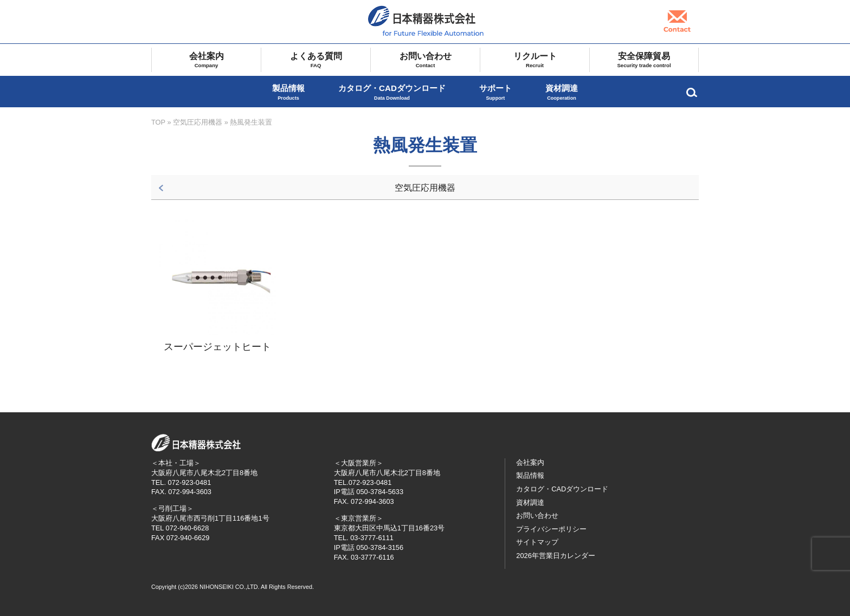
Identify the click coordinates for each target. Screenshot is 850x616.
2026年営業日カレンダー (555, 556)
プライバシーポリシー (551, 529)
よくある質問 (316, 60)
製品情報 (288, 92)
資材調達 (562, 92)
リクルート (535, 60)
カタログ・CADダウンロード (392, 92)
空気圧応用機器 (198, 122)
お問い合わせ (425, 60)
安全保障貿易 (644, 60)
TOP (158, 122)
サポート (495, 92)
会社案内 (206, 60)
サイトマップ (537, 542)
